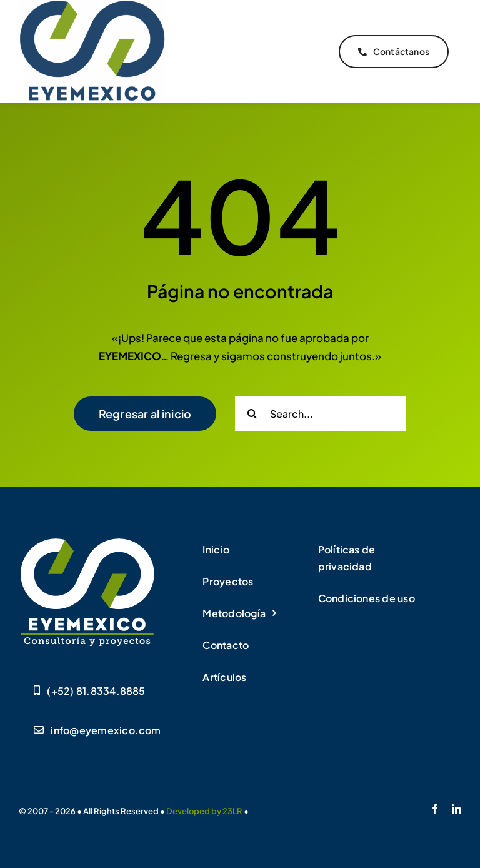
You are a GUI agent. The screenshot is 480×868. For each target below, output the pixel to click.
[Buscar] (252, 414)
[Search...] (321, 414)
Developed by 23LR (204, 811)
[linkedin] (457, 809)
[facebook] (435, 809)
